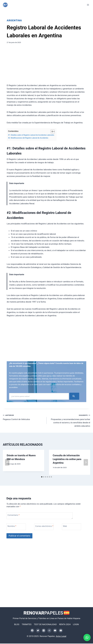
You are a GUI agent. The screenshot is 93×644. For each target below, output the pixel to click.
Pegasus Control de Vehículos (24, 417)
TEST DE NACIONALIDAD (45, 625)
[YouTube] (55, 631)
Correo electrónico (44, 527)
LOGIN (76, 625)
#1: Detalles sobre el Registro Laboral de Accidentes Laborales (31, 135)
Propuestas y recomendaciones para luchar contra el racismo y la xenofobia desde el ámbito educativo (69, 421)
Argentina (14, 20)
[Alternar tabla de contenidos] (51, 131)
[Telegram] (49, 631)
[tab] (42, 477)
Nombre (12, 527)
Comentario (14, 515)
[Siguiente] (86, 463)
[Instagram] (44, 631)
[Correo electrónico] (61, 631)
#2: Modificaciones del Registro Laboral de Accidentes (28, 138)
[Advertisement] (46, 65)
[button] (87, 637)
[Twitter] (38, 631)
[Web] (72, 527)
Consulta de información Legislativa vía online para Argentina (67, 459)
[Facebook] (32, 631)
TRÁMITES (27, 625)
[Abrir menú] (88, 5)
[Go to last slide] (7, 463)
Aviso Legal (61, 637)
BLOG (17, 625)
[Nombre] (17, 527)
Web (65, 527)
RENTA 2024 (65, 625)
